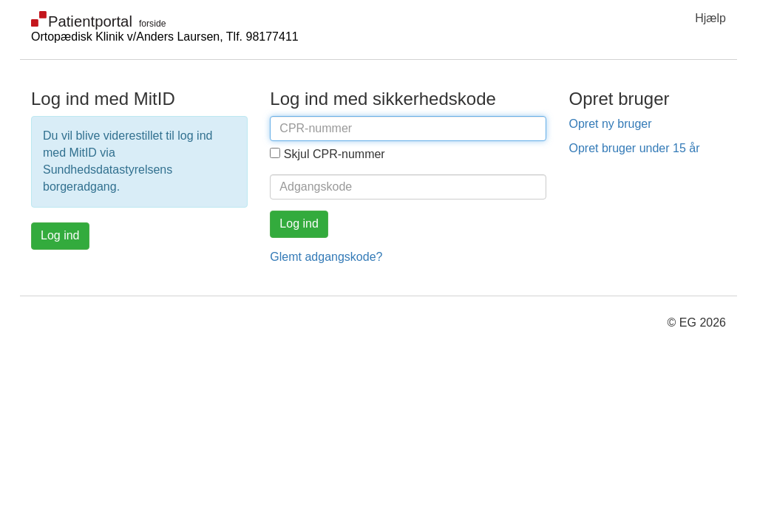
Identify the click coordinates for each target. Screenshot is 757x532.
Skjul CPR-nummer (335, 154)
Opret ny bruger (610, 124)
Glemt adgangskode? (326, 257)
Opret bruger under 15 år (634, 148)
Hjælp (710, 18)
